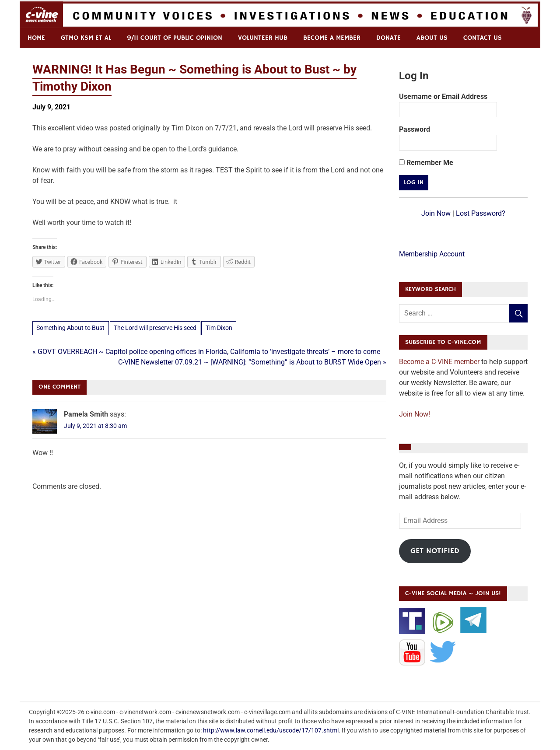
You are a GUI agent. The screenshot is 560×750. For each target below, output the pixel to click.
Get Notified (435, 551)
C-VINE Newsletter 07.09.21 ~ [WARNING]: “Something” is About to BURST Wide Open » (252, 362)
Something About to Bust (70, 328)
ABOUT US (432, 38)
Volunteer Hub (263, 38)
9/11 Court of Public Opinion (175, 38)
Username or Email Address (443, 96)
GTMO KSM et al (86, 38)
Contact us (483, 38)
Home (36, 38)
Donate (388, 38)
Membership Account (432, 254)
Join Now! (415, 414)
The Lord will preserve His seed (155, 328)
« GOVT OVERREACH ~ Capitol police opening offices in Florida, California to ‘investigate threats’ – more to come (206, 352)
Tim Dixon (219, 328)
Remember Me (426, 163)
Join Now (436, 213)
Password (415, 129)
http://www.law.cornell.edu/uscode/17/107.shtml (271, 730)
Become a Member (332, 38)
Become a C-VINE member (439, 362)
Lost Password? (481, 213)
